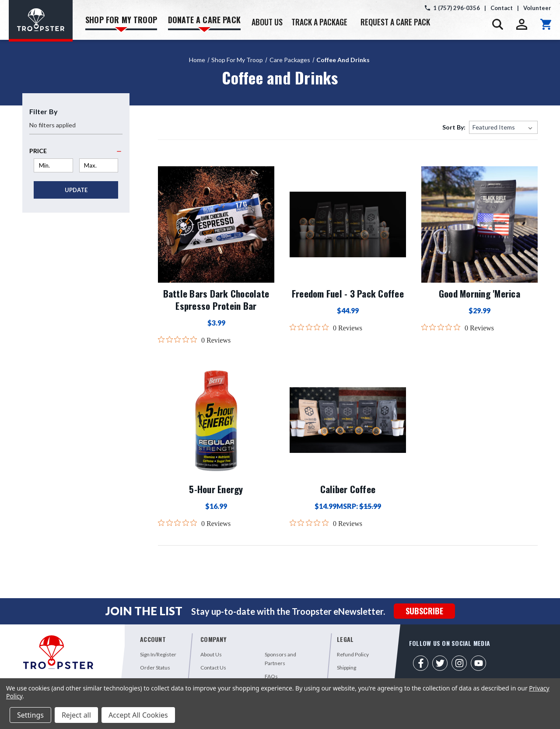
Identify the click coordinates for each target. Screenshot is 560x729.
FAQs (271, 676)
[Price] (76, 151)
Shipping (346, 668)
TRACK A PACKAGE (319, 22)
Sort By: (454, 127)
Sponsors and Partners (280, 659)
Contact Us (213, 668)
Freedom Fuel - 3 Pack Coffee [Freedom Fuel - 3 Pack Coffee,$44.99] (348, 294)
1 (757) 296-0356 (457, 8)
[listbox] (503, 127)
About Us (211, 654)
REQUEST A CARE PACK (395, 22)
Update (76, 190)
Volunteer (537, 8)
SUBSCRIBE (424, 611)
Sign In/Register (158, 654)
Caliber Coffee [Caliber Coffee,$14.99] (348, 489)
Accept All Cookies (138, 715)
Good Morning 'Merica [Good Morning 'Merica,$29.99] (479, 294)
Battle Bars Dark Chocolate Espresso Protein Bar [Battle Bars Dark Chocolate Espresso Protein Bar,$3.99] (216, 300)
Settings (30, 715)
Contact (502, 8)
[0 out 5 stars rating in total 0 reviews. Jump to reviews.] (194, 340)
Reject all (76, 715)
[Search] (498, 24)
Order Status (155, 668)
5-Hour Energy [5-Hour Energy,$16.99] (216, 489)
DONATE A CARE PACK (204, 23)
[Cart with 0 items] (546, 24)
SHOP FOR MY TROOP (121, 23)
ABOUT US (267, 22)
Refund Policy (353, 654)
